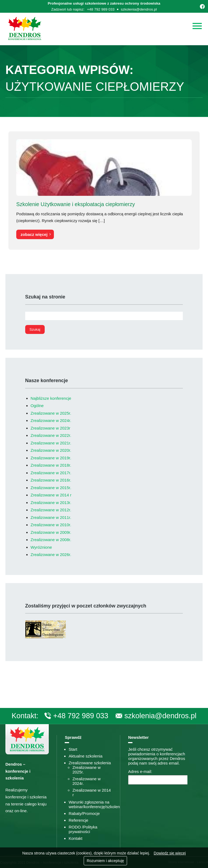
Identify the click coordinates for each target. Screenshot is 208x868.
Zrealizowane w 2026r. (51, 555)
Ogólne (37, 406)
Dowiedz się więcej (170, 853)
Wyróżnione (41, 547)
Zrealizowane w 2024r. (51, 420)
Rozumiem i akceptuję (105, 861)
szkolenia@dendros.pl (139, 9)
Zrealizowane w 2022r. (51, 435)
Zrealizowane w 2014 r (51, 495)
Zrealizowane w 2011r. (51, 517)
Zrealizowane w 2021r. (51, 443)
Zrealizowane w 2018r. (51, 465)
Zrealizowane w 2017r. (51, 473)
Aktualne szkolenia (85, 756)
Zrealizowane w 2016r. (51, 480)
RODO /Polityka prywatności (83, 829)
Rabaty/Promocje (84, 813)
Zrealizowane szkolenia (90, 763)
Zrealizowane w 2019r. (51, 458)
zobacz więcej (34, 234)
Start (73, 749)
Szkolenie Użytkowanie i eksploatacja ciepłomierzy (76, 204)
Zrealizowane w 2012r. (51, 510)
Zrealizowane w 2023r (51, 428)
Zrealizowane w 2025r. (51, 413)
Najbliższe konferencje (51, 398)
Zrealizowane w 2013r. (51, 503)
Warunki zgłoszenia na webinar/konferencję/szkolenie (96, 804)
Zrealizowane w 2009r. (51, 532)
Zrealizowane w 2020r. (51, 450)
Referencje (78, 820)
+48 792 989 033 (101, 9)
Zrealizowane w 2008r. (51, 540)
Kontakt (75, 838)
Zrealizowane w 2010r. (51, 525)
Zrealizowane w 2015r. (51, 488)
